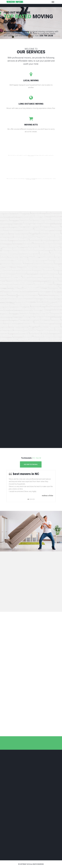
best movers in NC (26, 474)
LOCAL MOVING (31, 80)
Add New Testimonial (31, 464)
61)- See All (37, 458)
